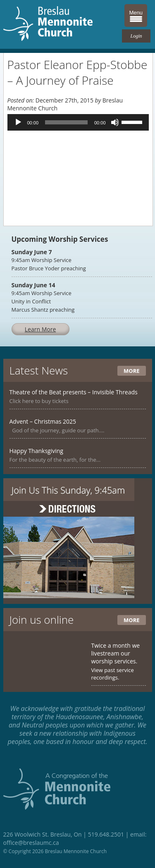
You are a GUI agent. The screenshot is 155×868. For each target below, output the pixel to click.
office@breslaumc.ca (31, 843)
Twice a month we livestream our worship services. (116, 653)
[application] (78, 122)
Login (136, 36)
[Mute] (115, 122)
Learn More (41, 329)
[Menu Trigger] (136, 15)
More (131, 371)
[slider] (66, 122)
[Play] (18, 122)
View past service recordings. (113, 674)
